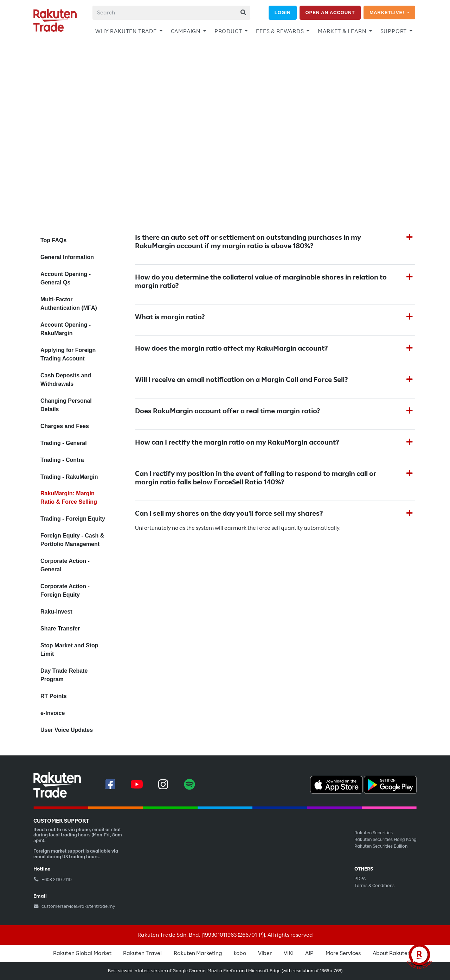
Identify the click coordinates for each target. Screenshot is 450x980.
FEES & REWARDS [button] (281, 31)
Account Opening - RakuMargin (66, 329)
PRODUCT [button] (229, 31)
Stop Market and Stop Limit (69, 650)
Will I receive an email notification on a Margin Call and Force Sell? (241, 380)
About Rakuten (392, 953)
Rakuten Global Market (82, 953)
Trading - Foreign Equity (73, 519)
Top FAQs (53, 240)
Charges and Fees (65, 426)
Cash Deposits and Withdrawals (66, 380)
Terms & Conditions (374, 886)
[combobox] (171, 13)
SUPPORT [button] (394, 31)
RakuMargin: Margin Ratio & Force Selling (69, 498)
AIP (309, 953)
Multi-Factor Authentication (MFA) (69, 304)
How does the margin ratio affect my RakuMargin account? (231, 348)
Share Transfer (60, 629)
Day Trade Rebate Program (64, 675)
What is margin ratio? (170, 317)
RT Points (54, 696)
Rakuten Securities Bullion (381, 846)
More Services (343, 953)
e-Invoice (53, 713)
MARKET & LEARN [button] (343, 31)
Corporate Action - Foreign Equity (65, 590)
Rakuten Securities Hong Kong (385, 840)
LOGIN (283, 12)
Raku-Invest (56, 612)
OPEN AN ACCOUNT (330, 12)
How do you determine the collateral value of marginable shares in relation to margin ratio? (261, 282)
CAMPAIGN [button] (186, 31)
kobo (240, 953)
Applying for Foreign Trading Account (68, 354)
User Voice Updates (67, 730)
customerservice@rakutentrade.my (74, 906)
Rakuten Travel (142, 953)
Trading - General (64, 443)
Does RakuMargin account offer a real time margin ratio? (227, 411)
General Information (67, 257)
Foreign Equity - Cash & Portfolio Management (72, 540)
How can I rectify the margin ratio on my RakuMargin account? (237, 442)
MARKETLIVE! (388, 12)
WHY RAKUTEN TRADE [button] (127, 31)
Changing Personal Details (66, 405)
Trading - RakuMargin (69, 477)
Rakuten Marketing (198, 953)
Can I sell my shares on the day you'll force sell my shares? (229, 514)
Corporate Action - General (65, 565)
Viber (265, 953)
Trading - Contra (62, 460)
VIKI (289, 953)
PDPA (360, 879)
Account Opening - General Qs (66, 278)
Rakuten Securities (374, 833)
